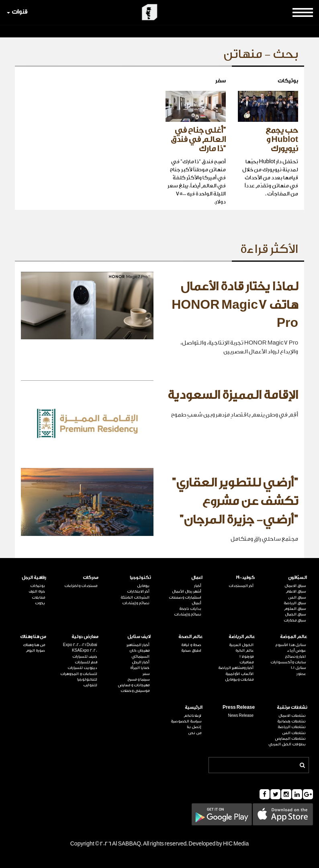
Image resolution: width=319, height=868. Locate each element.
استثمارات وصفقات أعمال (185, 600)
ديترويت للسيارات (82, 668)
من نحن (195, 733)
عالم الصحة (190, 637)
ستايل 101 (298, 668)
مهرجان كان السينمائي (139, 653)
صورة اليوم (35, 650)
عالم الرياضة (242, 637)
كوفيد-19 (245, 578)
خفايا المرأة (140, 668)
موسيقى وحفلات (135, 691)
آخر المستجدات (241, 586)
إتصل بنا (194, 727)
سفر (146, 674)
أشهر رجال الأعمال (187, 591)
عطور (301, 674)
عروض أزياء (297, 650)
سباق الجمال (295, 614)
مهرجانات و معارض (134, 685)
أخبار (198, 586)
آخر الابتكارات (138, 591)
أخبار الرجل (141, 662)
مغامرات (246, 662)
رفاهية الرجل (34, 578)
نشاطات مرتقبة (292, 707)
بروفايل (143, 586)
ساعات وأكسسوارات (288, 662)
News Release (241, 716)
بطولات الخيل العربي (287, 744)
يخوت (40, 603)
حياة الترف (37, 591)
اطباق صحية (191, 650)
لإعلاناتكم (192, 716)
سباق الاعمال (295, 586)
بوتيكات (38, 586)
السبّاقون (298, 578)
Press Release (239, 707)
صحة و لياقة (191, 645)
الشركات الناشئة (135, 597)
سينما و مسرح (138, 679)
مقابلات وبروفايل (239, 679)
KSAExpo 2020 (85, 650)
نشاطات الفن (294, 733)
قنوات (17, 12)
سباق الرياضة (295, 603)
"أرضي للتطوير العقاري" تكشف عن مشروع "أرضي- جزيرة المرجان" (235, 501)
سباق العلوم (295, 609)
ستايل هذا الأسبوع (290, 645)
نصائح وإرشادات (188, 614)
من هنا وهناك (33, 637)
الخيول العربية (241, 645)
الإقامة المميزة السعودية (233, 395)
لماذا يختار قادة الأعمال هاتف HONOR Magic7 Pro (235, 305)
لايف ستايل (139, 637)
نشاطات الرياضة (292, 727)
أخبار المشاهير (138, 645)
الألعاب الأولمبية (239, 674)
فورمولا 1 (246, 657)
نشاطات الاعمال (292, 716)
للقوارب (90, 685)
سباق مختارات (295, 620)
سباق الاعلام (296, 591)
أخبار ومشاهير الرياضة (236, 668)
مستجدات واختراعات (81, 586)
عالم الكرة (244, 650)
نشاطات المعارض (290, 739)
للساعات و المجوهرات (79, 674)
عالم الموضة (293, 637)
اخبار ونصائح (295, 657)
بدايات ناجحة (190, 609)
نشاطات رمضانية (291, 721)
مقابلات (38, 597)
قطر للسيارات (86, 662)
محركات (91, 578)
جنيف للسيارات (85, 657)
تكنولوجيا (140, 578)
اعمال (197, 578)
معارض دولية (85, 637)
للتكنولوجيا (87, 679)
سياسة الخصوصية (186, 721)
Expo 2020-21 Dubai (80, 645)
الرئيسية (194, 707)
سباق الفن (297, 597)
